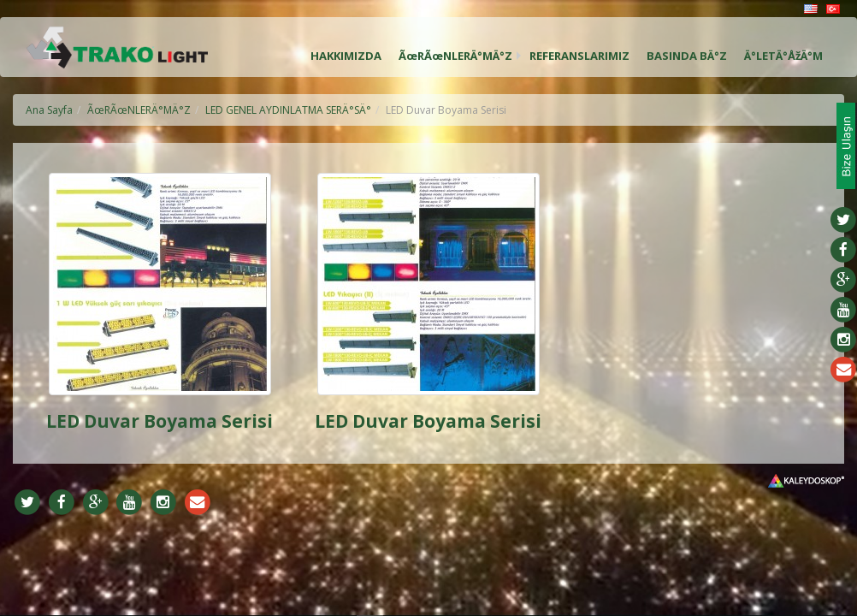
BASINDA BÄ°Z (687, 56)
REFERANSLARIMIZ (579, 56)
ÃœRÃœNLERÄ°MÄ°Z (455, 56)
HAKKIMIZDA (346, 56)
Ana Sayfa (49, 110)
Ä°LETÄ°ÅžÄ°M (783, 56)
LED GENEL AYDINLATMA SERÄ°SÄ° (288, 110)
